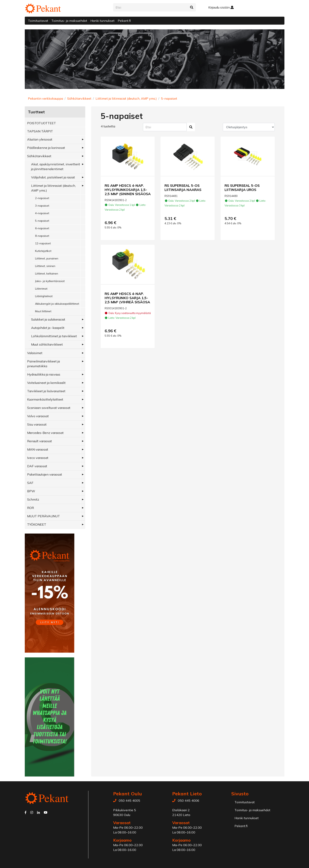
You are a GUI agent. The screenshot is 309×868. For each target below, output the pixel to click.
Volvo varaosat (38, 416)
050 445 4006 (188, 801)
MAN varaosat (38, 449)
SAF (30, 483)
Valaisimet (35, 353)
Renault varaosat (40, 441)
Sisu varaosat (37, 424)
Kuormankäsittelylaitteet (45, 399)
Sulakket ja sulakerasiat (48, 319)
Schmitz (33, 499)
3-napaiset (42, 206)
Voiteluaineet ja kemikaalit (46, 383)
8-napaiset (42, 236)
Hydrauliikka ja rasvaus (44, 374)
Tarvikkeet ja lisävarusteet (46, 391)
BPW (31, 491)
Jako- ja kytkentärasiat (50, 281)
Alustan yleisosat (40, 139)
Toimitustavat (38, 21)
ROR (31, 508)
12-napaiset (43, 243)
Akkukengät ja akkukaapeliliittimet (57, 304)
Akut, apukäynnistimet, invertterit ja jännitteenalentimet (56, 167)
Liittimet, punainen (47, 258)
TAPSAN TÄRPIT (40, 131)
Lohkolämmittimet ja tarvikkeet (54, 336)
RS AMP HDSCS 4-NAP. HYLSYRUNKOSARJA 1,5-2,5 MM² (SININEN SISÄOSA (128, 190)
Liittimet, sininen (45, 266)
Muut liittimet (43, 311)
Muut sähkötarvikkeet (47, 344)
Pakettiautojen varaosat (45, 474)
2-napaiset (42, 198)
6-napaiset (42, 228)
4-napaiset (42, 213)
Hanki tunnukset (102, 21)
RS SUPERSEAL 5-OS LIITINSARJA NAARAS (183, 187)
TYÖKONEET (37, 524)
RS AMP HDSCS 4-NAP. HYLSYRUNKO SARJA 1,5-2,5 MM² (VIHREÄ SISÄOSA (127, 298)
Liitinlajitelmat (44, 296)
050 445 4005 (129, 801)
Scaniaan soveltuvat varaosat (49, 408)
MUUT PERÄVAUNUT (44, 516)
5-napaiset (169, 98)
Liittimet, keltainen (47, 274)
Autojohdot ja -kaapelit (48, 328)
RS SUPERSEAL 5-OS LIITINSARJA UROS (242, 187)
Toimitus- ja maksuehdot (69, 21)
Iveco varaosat (38, 458)
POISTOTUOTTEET (42, 123)
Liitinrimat (41, 289)
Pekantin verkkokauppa (45, 98)
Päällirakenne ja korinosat (46, 148)
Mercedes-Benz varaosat (45, 433)
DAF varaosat (37, 466)
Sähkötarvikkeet (79, 98)
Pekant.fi (124, 21)
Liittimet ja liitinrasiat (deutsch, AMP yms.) (126, 98)
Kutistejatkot (43, 251)
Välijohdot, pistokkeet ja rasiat (53, 177)
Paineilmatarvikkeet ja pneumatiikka (44, 364)
